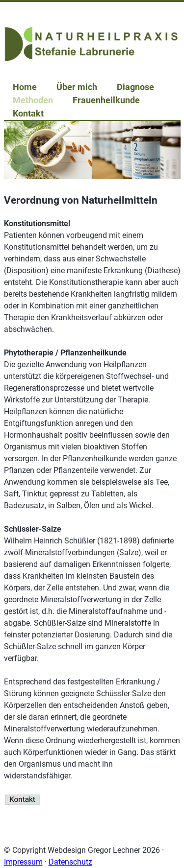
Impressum (23, 862)
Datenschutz (70, 862)
